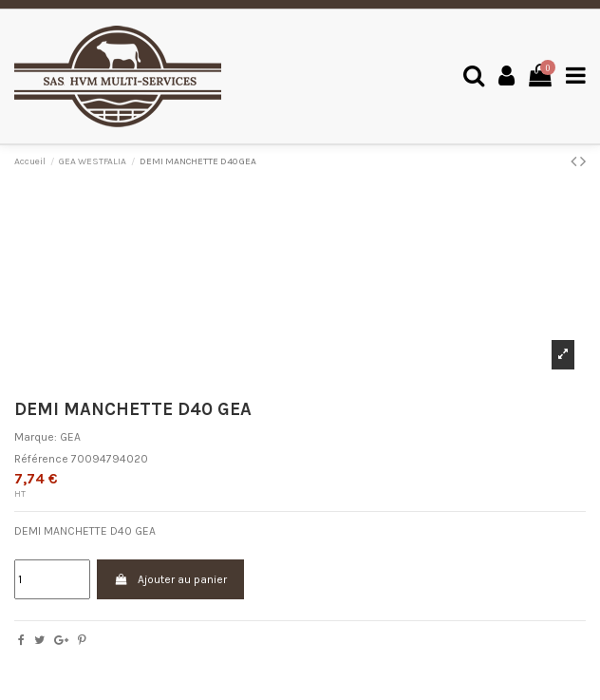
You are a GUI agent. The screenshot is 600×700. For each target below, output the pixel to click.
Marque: (36, 437)
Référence (41, 459)
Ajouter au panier (170, 579)
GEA (70, 437)
